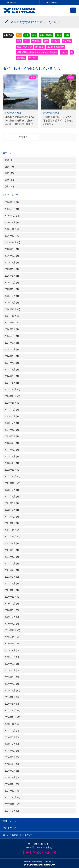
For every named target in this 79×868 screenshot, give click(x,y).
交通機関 (36, 41)
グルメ (64, 52)
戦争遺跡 (39, 47)
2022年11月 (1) (12, 477)
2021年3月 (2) (12, 577)
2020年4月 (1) (12, 604)
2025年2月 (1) (12, 296)
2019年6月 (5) (12, 670)
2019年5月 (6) (12, 677)
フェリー (33, 58)
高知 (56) (9, 173)
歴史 (19, 35)
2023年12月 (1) (12, 389)
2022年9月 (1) (12, 490)
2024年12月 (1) (12, 309)
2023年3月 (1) (12, 450)
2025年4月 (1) (12, 283)
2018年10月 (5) (12, 724)
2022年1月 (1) (12, 523)
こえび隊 (67, 41)
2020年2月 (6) (12, 617)
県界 (46, 41)
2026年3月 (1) (12, 209)
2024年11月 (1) (12, 316)
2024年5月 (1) (12, 356)
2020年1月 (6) (12, 624)
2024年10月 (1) (12, 323)
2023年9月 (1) (12, 410)
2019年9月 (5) (12, 650)
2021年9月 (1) (12, 543)
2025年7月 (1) (12, 262)
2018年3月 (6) (12, 771)
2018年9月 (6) (12, 731)
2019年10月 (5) (12, 644)
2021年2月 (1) (12, 583)
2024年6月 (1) (12, 349)
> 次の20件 (21, 137)
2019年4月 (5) (12, 684)
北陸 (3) (9, 160)
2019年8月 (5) (12, 657)
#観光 (59, 35)
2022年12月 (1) (12, 470)
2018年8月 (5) (12, 737)
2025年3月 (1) (12, 289)
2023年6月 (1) (12, 430)
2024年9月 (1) (12, 329)
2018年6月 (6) (12, 751)
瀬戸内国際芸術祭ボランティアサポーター (37, 52)
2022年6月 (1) (12, 503)
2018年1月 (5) (12, 784)
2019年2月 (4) (12, 697)
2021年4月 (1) (12, 570)
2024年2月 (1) (12, 376)
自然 (67, 35)
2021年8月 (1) (12, 550)
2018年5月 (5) (12, 757)
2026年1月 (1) (12, 222)
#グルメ (55, 41)
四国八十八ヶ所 (24, 47)
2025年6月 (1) (12, 269)
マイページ (11, 2)
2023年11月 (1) (12, 396)
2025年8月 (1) (12, 256)
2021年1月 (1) (12, 590)
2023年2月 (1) (12, 456)
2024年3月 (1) (12, 369)
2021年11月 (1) (12, 530)
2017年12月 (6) (12, 791)
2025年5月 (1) (12, 276)
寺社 (26, 41)
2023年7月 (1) (12, 423)
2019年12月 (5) (12, 630)
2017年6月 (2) (12, 811)
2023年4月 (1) (12, 443)
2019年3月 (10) (12, 690)
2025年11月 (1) (12, 236)
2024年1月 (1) (12, 383)
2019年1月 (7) (12, 704)
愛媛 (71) (9, 167)
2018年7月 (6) (12, 744)
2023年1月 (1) (12, 463)
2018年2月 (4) (12, 777)
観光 (34, 35)
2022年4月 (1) (12, 517)
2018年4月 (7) (12, 764)
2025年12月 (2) (12, 229)
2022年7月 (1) (12, 497)
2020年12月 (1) (12, 597)
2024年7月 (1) (12, 343)
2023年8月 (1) (12, 416)
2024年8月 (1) (12, 336)
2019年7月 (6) (12, 664)
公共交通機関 (46, 35)
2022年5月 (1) (12, 510)
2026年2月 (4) (12, 216)
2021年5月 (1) (12, 563)
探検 (19, 41)
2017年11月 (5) (12, 798)
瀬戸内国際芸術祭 (56, 47)
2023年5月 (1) (12, 436)
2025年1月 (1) (12, 303)
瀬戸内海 (21, 58)
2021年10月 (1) (12, 537)
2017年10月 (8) (12, 804)
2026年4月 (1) (12, 202)
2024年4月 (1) (12, 363)
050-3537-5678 (39, 853)
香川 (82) (9, 187)
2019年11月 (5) (12, 637)
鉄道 (26, 35)
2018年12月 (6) (12, 711)
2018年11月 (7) (12, 717)
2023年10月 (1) (12, 403)
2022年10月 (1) (12, 483)
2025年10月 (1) (12, 242)
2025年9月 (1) (12, 249)
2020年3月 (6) (12, 610)
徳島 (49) (9, 180)
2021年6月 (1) (12, 557)
